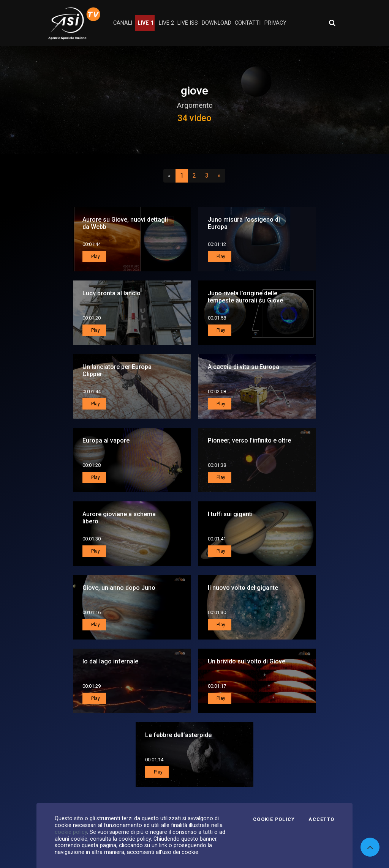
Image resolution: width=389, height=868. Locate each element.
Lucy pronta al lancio (111, 293)
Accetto (321, 819)
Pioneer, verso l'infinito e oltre (249, 440)
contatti (248, 23)
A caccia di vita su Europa (244, 367)
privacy (275, 23)
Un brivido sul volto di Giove (247, 661)
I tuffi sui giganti (230, 514)
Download (217, 23)
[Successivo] (219, 176)
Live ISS (188, 23)
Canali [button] (123, 23)
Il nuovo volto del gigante (243, 588)
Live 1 (145, 23)
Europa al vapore (106, 440)
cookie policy (71, 832)
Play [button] (95, 257)
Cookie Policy (274, 819)
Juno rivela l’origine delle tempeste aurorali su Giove (245, 297)
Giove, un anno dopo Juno (119, 588)
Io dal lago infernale (110, 661)
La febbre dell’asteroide (178, 735)
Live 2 (166, 23)
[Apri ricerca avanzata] (332, 23)
